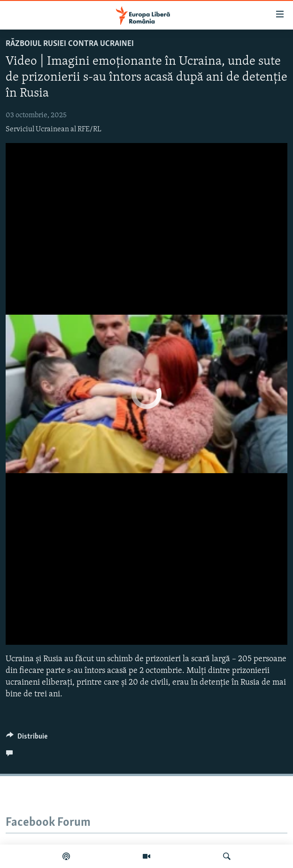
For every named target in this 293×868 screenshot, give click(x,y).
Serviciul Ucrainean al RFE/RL (54, 129)
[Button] (27, 739)
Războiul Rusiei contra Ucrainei (70, 44)
